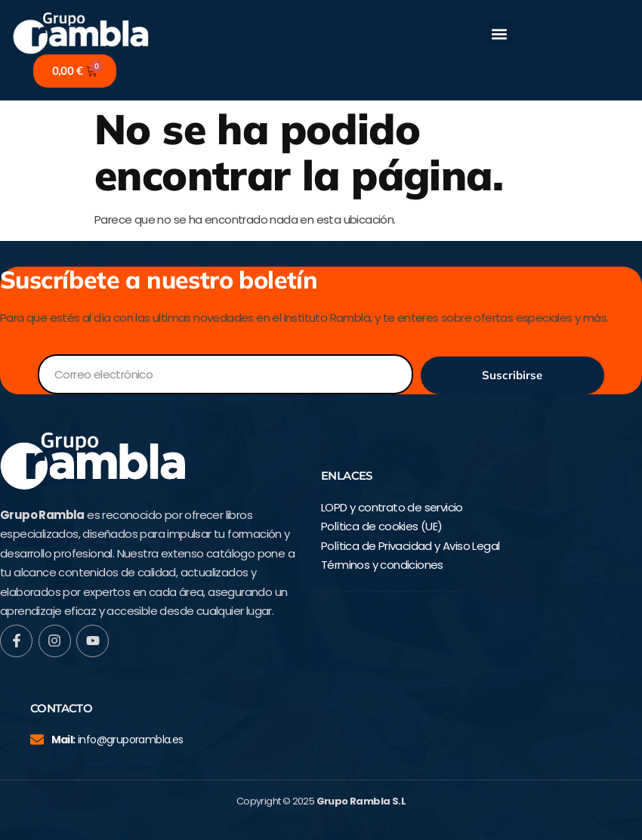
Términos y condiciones (382, 565)
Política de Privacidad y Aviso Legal (410, 546)
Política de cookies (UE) (382, 526)
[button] (500, 34)
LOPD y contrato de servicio (392, 507)
